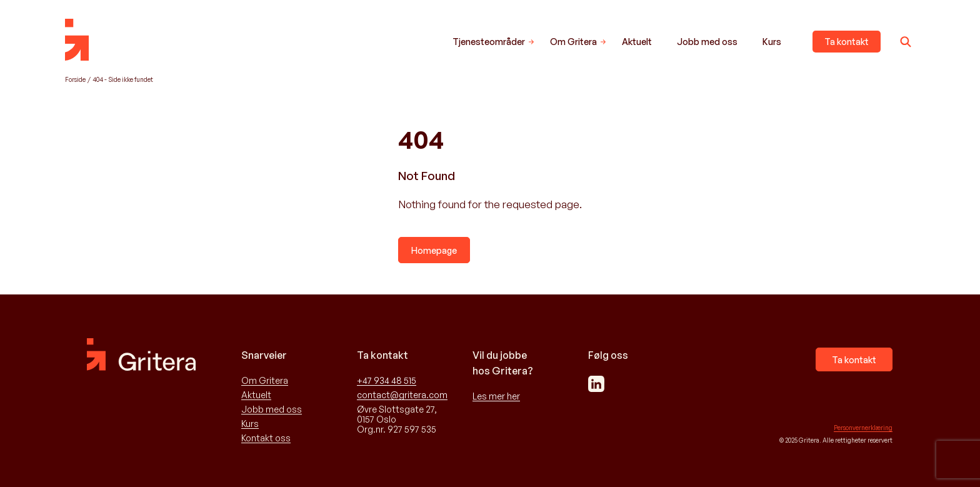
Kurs (772, 42)
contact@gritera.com (402, 395)
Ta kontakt (847, 42)
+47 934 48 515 (387, 381)
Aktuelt (637, 42)
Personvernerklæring (863, 428)
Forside (75, 79)
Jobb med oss (707, 42)
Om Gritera (573, 42)
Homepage (434, 250)
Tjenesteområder (489, 42)
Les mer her (496, 396)
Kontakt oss (266, 438)
